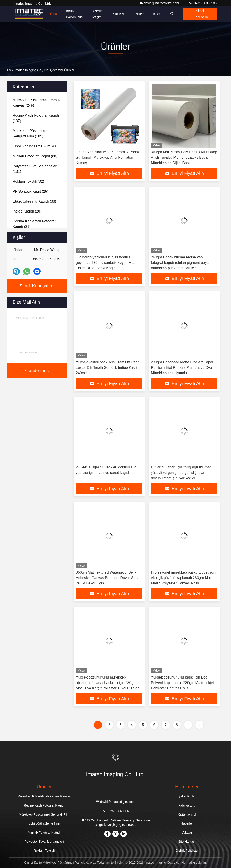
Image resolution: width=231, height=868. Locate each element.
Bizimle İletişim (95, 14)
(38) (34, 201)
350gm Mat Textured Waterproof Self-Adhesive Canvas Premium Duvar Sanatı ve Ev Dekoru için (109, 578)
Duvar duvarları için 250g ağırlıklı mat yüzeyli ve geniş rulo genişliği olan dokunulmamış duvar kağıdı (181, 473)
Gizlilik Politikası (187, 851)
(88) (35, 156)
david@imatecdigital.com (160, 3)
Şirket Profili (187, 797)
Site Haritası (187, 842)
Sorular (137, 14)
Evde (36, 14)
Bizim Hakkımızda (73, 14)
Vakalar (187, 833)
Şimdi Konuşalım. (201, 14)
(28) (27, 211)
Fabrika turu (187, 806)
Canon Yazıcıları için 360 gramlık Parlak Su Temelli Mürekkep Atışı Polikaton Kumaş (108, 157)
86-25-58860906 (203, 3)
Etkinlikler (116, 14)
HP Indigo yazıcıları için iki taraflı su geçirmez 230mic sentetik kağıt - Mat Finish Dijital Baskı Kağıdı (105, 263)
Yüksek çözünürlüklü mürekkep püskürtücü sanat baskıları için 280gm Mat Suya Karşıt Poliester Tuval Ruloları (108, 683)
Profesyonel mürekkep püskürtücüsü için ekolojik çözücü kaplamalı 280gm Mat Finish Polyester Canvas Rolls (183, 578)
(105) (30, 134)
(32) (28, 181)
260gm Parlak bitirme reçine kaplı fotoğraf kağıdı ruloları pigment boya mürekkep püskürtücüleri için (180, 263)
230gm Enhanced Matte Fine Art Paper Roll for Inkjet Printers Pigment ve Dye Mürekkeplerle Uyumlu (182, 368)
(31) (34, 224)
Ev (9, 70)
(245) (37, 103)
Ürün (52, 14)
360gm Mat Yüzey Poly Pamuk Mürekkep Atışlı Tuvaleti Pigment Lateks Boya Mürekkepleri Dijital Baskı (184, 157)
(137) (36, 118)
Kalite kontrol (187, 815)
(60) (36, 146)
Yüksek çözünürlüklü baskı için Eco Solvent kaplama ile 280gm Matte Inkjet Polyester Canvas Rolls (182, 683)
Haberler (187, 824)
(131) (35, 169)
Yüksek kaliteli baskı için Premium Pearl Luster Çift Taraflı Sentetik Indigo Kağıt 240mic (108, 368)
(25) (30, 191)
